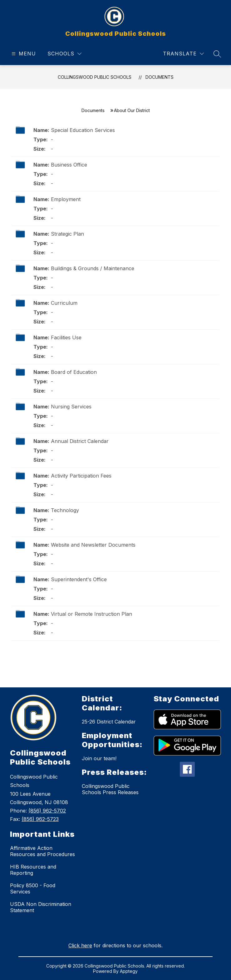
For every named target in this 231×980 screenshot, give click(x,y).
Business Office (69, 165)
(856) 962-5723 (40, 819)
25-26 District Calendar (109, 722)
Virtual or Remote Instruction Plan (91, 614)
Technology (65, 510)
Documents (160, 77)
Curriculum (64, 303)
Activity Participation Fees (81, 476)
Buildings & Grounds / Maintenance (93, 268)
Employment (66, 199)
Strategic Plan (67, 234)
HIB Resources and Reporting (33, 870)
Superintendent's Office (79, 579)
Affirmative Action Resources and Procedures (42, 851)
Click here (80, 945)
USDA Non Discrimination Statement (41, 907)
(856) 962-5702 (47, 811)
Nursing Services (71, 407)
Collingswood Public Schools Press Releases (110, 789)
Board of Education (74, 372)
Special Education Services (83, 130)
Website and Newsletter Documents (93, 545)
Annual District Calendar (80, 441)
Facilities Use (66, 337)
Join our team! (99, 758)
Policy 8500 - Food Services (33, 888)
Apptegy (129, 971)
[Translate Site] (183, 54)
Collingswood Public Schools (95, 77)
